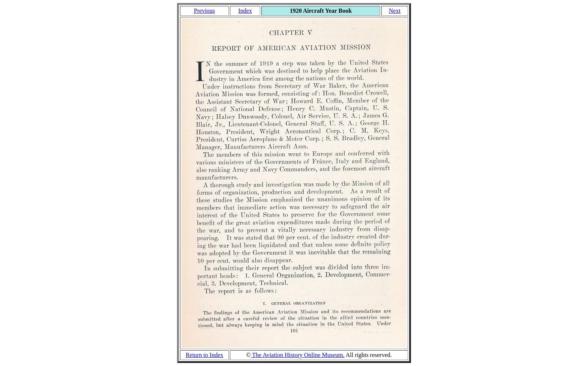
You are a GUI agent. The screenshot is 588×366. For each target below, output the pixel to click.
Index (245, 11)
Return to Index (204, 355)
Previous (204, 11)
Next (395, 11)
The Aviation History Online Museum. (298, 355)
